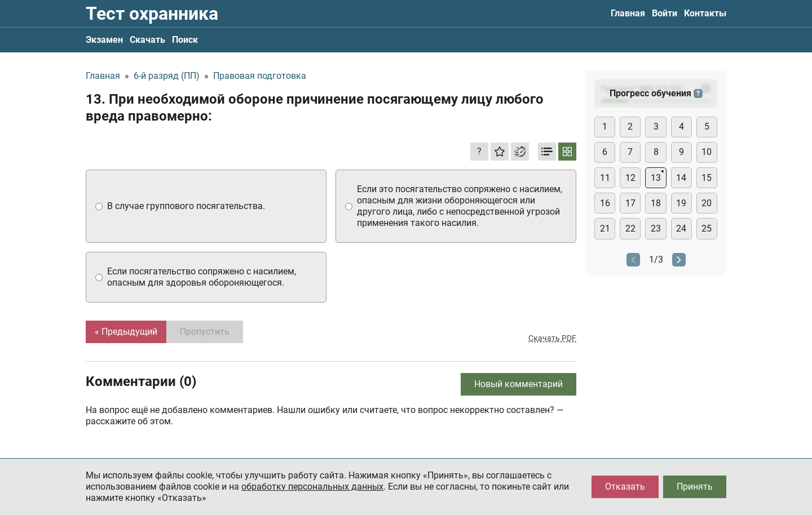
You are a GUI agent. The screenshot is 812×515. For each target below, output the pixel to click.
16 (605, 203)
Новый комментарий (518, 384)
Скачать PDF (552, 338)
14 (681, 178)
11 (605, 178)
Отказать (625, 487)
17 (630, 203)
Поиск (185, 40)
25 (707, 228)
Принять (695, 487)
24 (681, 228)
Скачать (147, 40)
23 (656, 228)
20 (707, 203)
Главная (628, 13)
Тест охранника (152, 14)
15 (707, 178)
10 (707, 152)
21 (605, 228)
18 (656, 203)
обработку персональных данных (312, 487)
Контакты (705, 13)
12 (630, 178)
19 (681, 203)
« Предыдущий (126, 332)
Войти (665, 13)
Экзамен (104, 40)
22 (630, 228)
